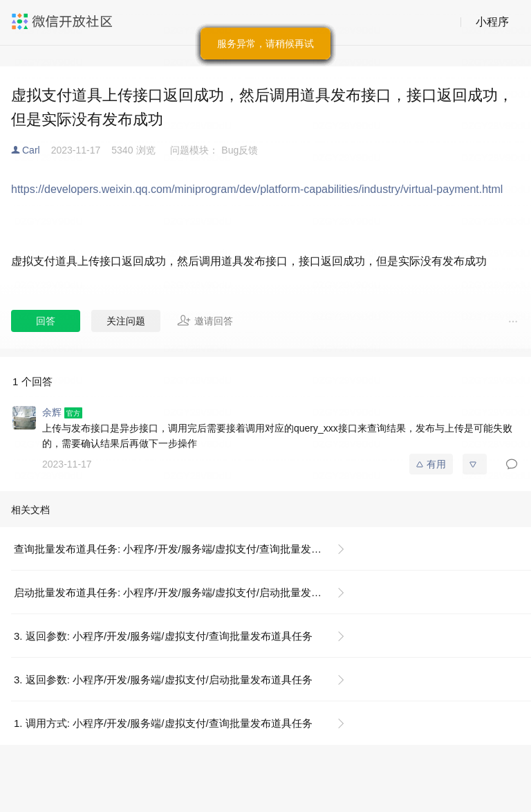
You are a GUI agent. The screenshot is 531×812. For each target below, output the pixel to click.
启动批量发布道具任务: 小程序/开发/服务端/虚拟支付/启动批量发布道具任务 (185, 592)
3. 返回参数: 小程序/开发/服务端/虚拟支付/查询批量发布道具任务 (163, 636)
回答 (46, 321)
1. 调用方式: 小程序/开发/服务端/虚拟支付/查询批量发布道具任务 (163, 723)
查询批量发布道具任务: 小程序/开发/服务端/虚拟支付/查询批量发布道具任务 (185, 549)
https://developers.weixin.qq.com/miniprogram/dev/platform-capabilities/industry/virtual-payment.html (257, 189)
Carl (31, 150)
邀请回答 (205, 320)
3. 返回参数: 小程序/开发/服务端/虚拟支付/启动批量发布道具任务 (163, 680)
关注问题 (126, 321)
